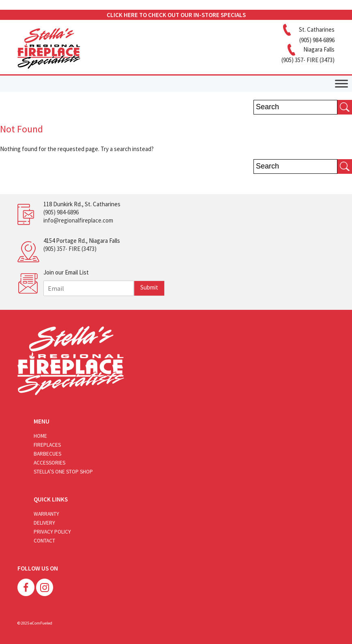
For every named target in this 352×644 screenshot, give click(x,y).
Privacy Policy (52, 532)
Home (40, 436)
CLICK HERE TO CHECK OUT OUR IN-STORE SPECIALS (176, 15)
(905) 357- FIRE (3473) (70, 249)
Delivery (44, 523)
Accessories (49, 463)
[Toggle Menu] (341, 83)
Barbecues (47, 454)
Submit (149, 287)
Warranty (46, 514)
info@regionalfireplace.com (78, 220)
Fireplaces (47, 445)
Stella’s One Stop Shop (63, 472)
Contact (44, 541)
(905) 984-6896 (61, 212)
